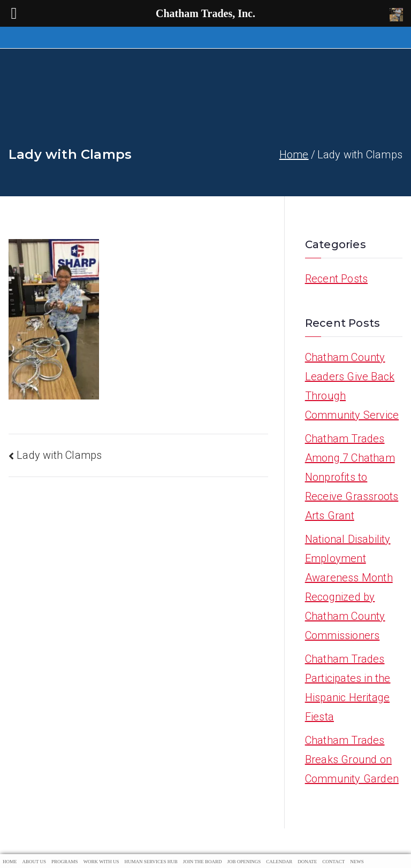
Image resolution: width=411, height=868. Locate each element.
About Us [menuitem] (35, 862)
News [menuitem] (357, 862)
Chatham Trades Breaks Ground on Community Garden (352, 759)
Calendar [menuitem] (279, 862)
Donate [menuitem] (307, 862)
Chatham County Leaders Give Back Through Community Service (352, 386)
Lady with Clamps (59, 455)
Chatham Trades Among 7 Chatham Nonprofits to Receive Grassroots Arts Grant (352, 477)
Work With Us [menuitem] (101, 862)
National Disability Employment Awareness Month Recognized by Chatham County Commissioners (349, 587)
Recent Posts (336, 279)
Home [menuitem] (10, 862)
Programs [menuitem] (65, 862)
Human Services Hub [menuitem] (151, 862)
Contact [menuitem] (333, 862)
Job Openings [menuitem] (244, 862)
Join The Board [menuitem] (203, 862)
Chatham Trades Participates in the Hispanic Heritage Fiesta (348, 688)
